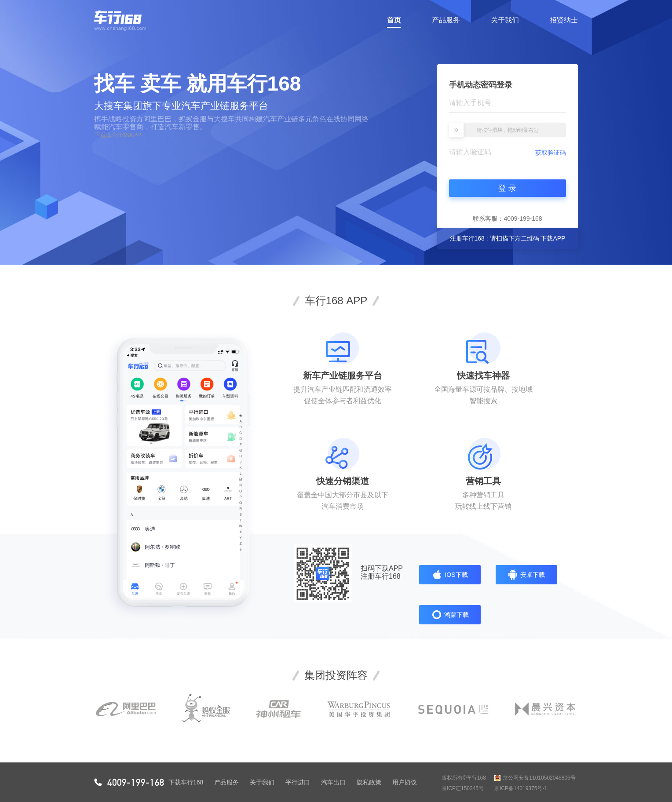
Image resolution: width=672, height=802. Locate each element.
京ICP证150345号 (463, 788)
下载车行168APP (118, 135)
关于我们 (505, 20)
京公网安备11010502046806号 (535, 778)
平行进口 (298, 782)
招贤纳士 (564, 20)
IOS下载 (450, 575)
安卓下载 (526, 575)
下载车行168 (186, 782)
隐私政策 (369, 782)
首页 (394, 22)
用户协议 (405, 782)
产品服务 (446, 20)
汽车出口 (333, 782)
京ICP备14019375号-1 (521, 788)
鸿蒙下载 (450, 615)
